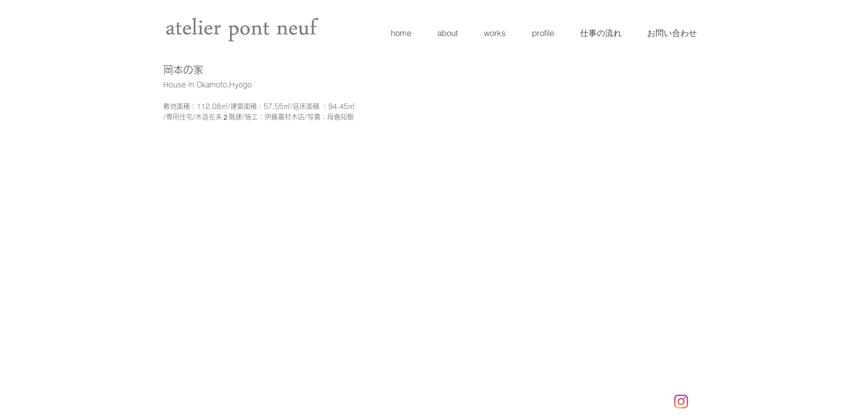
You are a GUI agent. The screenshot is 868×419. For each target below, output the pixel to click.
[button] (214, 199)
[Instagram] (681, 402)
